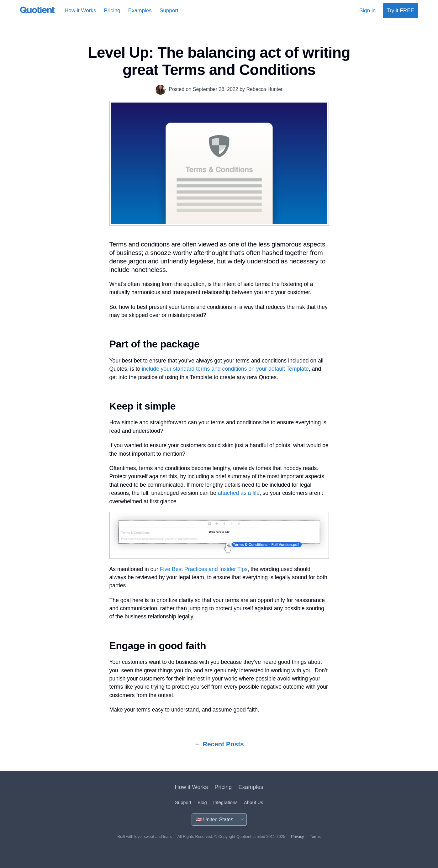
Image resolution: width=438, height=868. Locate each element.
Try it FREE (400, 11)
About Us (253, 802)
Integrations (225, 802)
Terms (315, 837)
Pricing (112, 11)
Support (169, 11)
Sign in (367, 11)
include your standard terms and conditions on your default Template (225, 369)
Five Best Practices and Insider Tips (204, 569)
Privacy (297, 837)
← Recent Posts (219, 744)
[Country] (219, 820)
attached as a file (239, 493)
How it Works (80, 11)
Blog (202, 802)
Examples (140, 11)
